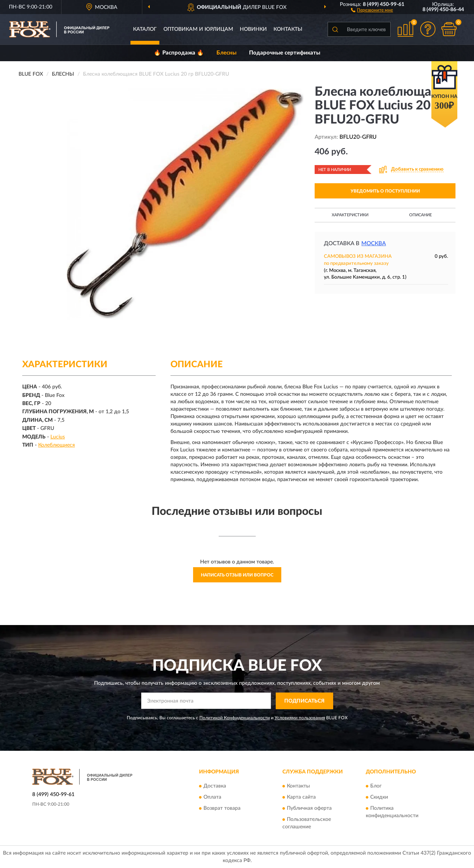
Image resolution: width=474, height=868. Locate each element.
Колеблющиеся (57, 445)
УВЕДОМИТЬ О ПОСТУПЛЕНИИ (385, 191)
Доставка (215, 786)
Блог (376, 786)
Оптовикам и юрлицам (198, 29)
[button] (372, 10)
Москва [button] (374, 244)
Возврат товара (222, 808)
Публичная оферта (309, 808)
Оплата (212, 797)
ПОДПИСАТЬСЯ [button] (304, 701)
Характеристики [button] (350, 215)
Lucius (58, 437)
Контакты (288, 29)
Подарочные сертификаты (285, 53)
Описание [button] (420, 215)
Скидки (379, 797)
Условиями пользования (300, 718)
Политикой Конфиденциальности (235, 718)
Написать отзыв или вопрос (237, 575)
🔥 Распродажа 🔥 (179, 53)
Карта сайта (301, 797)
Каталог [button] (145, 29)
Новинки (253, 29)
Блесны (226, 53)
